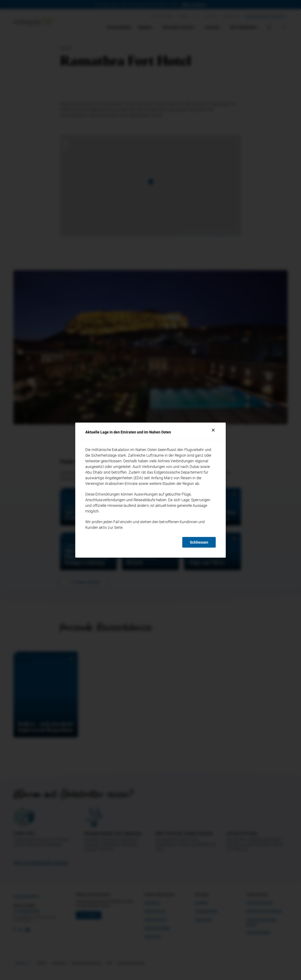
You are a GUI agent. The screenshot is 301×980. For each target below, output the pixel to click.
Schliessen (199, 542)
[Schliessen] (213, 430)
